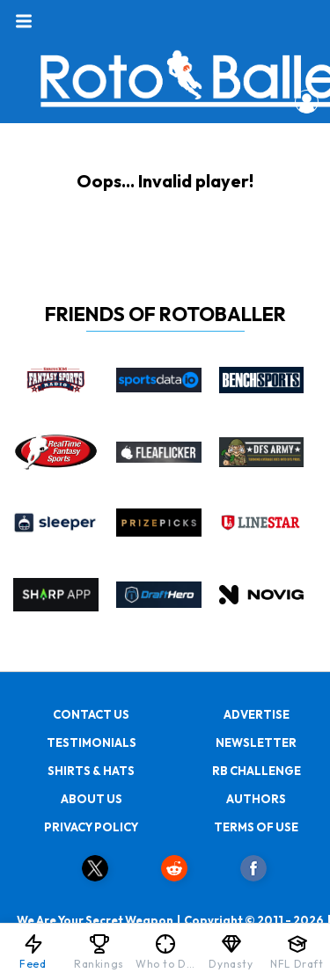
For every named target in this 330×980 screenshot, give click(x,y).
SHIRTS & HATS (91, 771)
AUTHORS (256, 799)
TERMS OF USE (256, 827)
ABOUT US (92, 799)
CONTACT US (91, 714)
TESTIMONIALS (92, 742)
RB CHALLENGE (257, 771)
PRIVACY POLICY (91, 827)
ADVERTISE (257, 714)
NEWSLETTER (256, 742)
